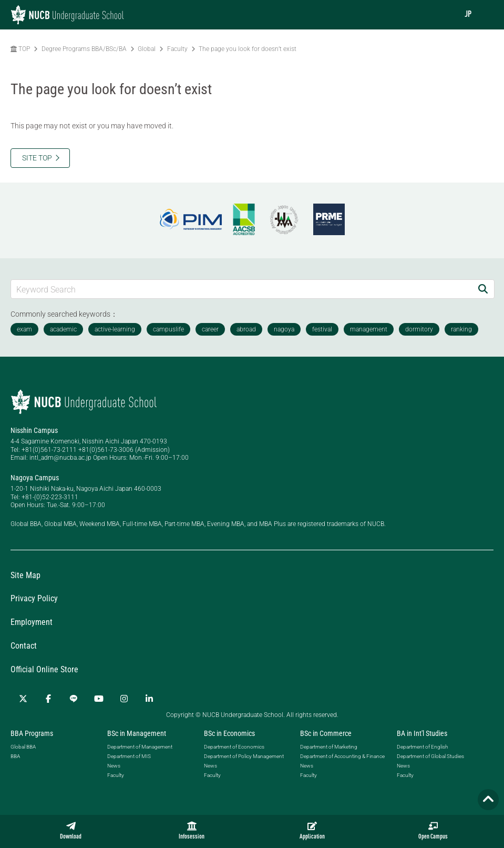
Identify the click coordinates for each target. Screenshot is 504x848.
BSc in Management (137, 733)
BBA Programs (32, 733)
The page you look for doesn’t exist (248, 49)
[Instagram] (124, 699)
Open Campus (433, 831)
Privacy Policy (34, 598)
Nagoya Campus (35, 478)
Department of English (422, 747)
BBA (15, 756)
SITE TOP (37, 158)
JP (468, 15)
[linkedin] (149, 699)
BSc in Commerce (326, 733)
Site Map (25, 575)
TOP (20, 49)
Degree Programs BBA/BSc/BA (84, 49)
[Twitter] (23, 699)
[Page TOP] (488, 800)
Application (312, 831)
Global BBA (23, 747)
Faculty (177, 49)
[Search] (483, 289)
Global (147, 49)
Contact (24, 646)
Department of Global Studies (430, 756)
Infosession (192, 831)
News (114, 766)
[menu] (486, 14)
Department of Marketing (329, 747)
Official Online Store (44, 669)
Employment (32, 622)
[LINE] (74, 699)
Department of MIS (129, 756)
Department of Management (140, 747)
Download (71, 831)
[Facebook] (48, 699)
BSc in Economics (229, 733)
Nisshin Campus (34, 430)
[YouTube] (99, 699)
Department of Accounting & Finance (342, 756)
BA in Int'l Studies (422, 733)
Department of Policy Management (244, 756)
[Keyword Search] (241, 289)
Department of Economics (234, 747)
